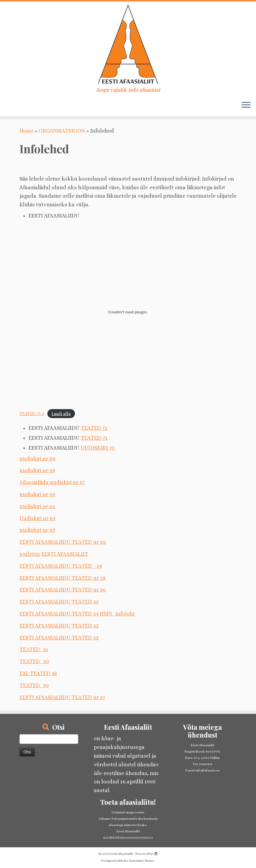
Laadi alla (61, 414)
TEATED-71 (94, 438)
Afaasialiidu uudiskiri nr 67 (52, 482)
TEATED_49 (34, 685)
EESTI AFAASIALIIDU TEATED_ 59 (61, 566)
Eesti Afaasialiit (121, 854)
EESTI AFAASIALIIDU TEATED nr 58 (63, 578)
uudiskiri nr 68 (37, 470)
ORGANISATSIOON (62, 131)
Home (27, 131)
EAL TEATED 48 (38, 673)
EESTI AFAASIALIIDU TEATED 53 (59, 626)
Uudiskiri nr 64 (37, 518)
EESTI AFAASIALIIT (65, 554)
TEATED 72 (94, 428)
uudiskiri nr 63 (37, 530)
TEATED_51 (34, 649)
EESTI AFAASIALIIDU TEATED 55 (59, 602)
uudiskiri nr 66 (37, 494)
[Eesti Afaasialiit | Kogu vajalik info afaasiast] (128, 44)
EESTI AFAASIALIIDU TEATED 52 (59, 638)
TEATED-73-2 (32, 414)
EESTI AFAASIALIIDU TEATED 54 (59, 614)
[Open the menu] (246, 105)
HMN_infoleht (117, 614)
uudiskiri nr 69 (37, 459)
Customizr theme (141, 861)
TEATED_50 (34, 661)
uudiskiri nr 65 (37, 506)
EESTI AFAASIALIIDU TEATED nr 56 (63, 590)
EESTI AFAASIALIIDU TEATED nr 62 (63, 542)
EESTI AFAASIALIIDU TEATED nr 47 (62, 697)
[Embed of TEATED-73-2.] (128, 312)
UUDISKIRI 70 (98, 448)
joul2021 (30, 554)
